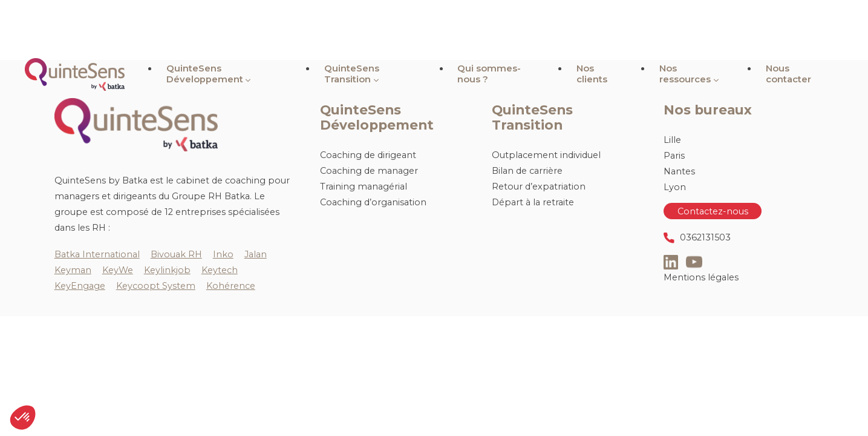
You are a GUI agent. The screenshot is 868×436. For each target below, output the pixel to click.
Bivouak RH (176, 254)
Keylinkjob (167, 270)
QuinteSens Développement (264, 30)
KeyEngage (80, 286)
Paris (674, 156)
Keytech (220, 270)
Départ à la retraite (533, 202)
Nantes (679, 171)
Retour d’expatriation (539, 187)
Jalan (256, 254)
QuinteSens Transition (404, 30)
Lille (672, 140)
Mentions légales (701, 277)
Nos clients (618, 30)
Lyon (675, 187)
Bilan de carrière (527, 171)
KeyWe (118, 270)
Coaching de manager (369, 171)
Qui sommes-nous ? (527, 30)
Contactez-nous (713, 211)
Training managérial (364, 187)
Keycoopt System (156, 286)
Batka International (97, 254)
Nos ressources (700, 30)
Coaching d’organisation (373, 202)
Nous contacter (798, 30)
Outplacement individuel (546, 155)
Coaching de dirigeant (368, 155)
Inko (223, 254)
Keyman (73, 270)
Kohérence (231, 286)
